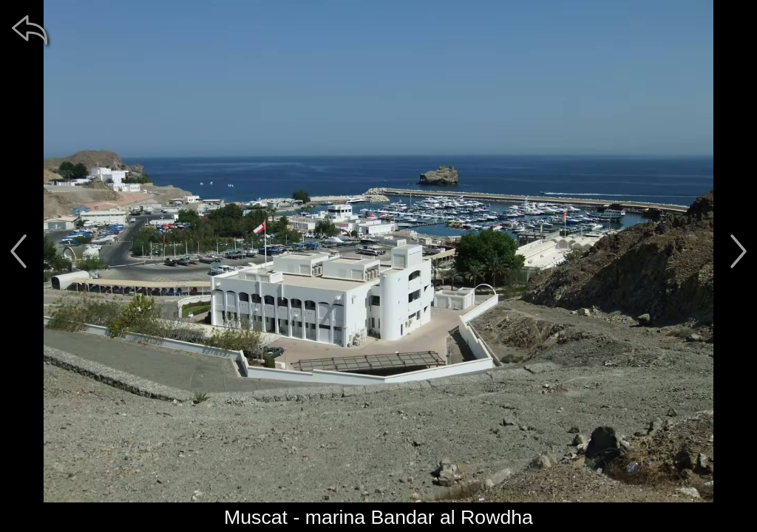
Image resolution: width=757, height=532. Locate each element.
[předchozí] (18, 251)
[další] (739, 251)
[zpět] (30, 30)
